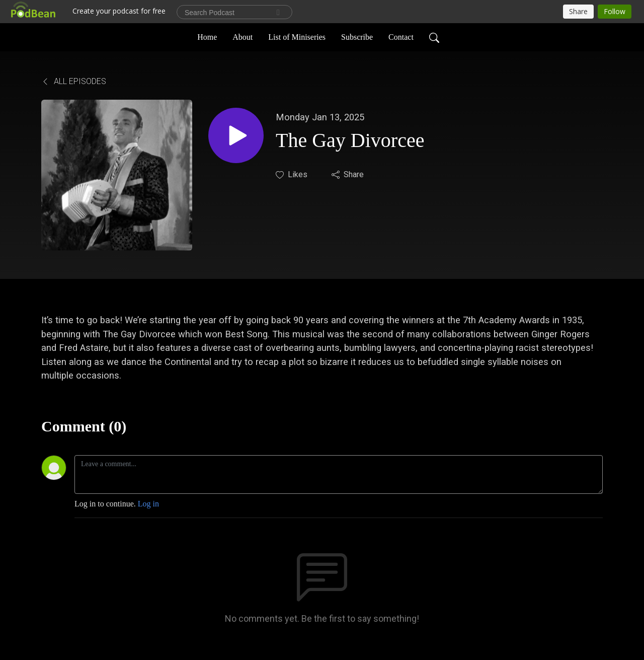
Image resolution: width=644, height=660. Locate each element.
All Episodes (74, 81)
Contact (401, 37)
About (243, 37)
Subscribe (357, 37)
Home (207, 37)
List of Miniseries (297, 37)
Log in (148, 504)
